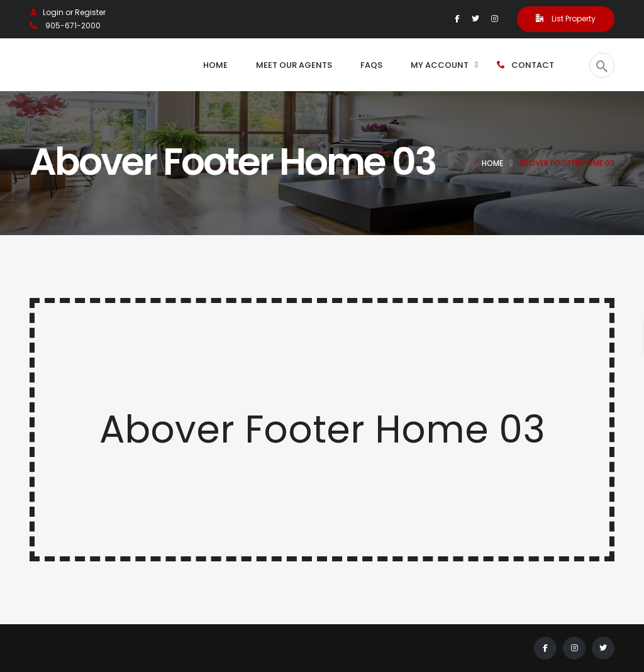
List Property (566, 19)
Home (492, 163)
